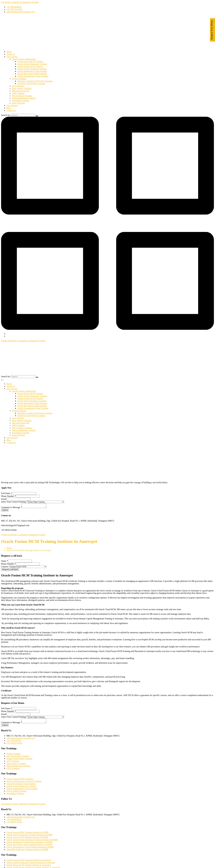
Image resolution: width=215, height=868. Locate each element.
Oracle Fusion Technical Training (32, 69)
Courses (5, 567)
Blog (9, 108)
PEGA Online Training (22, 96)
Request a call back (10, 570)
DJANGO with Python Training (31, 83)
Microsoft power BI (21, 91)
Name (4, 562)
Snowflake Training (21, 101)
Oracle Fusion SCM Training (30, 66)
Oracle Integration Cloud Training (32, 71)
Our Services (12, 106)
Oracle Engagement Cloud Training (33, 76)
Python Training (19, 79)
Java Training (18, 86)
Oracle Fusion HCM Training (30, 61)
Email (4, 499)
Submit (5, 511)
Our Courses (12, 57)
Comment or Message (11, 508)
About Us (11, 54)
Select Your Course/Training (14, 502)
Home (9, 52)
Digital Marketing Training (24, 98)
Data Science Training (22, 88)
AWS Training (18, 93)
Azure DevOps (18, 103)
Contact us (11, 110)
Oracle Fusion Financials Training (32, 64)
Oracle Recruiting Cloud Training (32, 74)
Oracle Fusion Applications (24, 59)
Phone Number (8, 496)
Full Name (7, 493)
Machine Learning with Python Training (35, 81)
